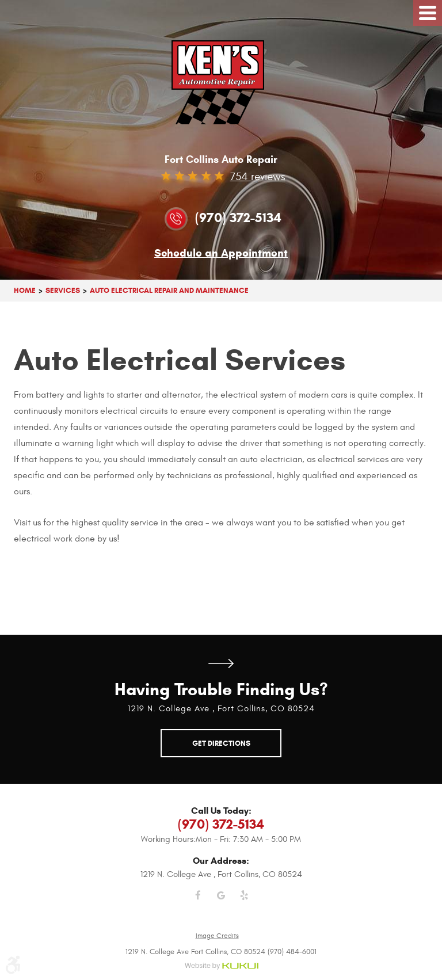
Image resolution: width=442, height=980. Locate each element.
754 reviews (258, 177)
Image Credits (217, 936)
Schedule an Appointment (221, 253)
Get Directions (221, 664)
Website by (221, 966)
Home (25, 290)
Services (63, 290)
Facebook (198, 902)
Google (221, 902)
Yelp (244, 902)
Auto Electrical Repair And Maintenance (169, 290)
